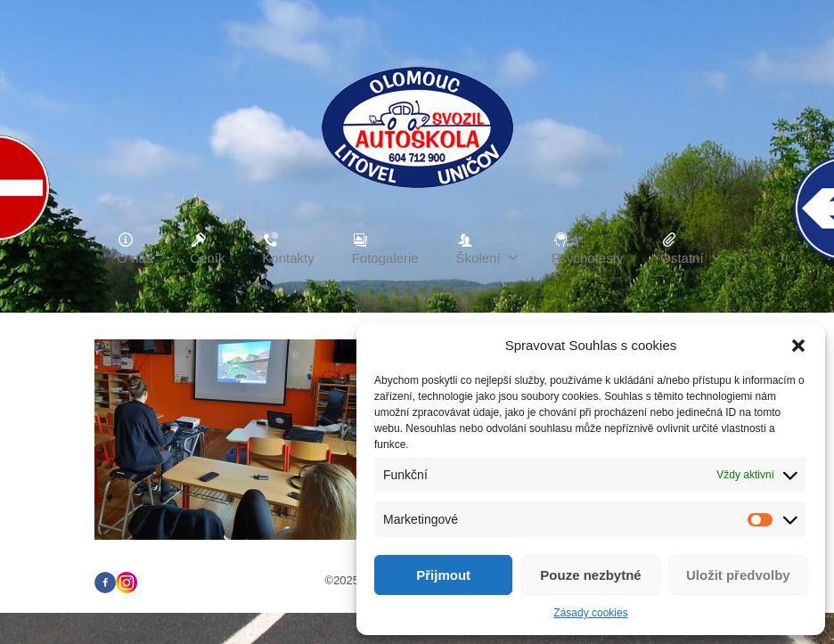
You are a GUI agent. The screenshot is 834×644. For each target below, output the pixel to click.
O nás (135, 249)
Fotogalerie (385, 249)
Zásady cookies (590, 613)
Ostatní (691, 249)
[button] (798, 346)
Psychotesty (588, 249)
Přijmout (443, 575)
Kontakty (288, 249)
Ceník (207, 249)
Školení (487, 249)
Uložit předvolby (738, 575)
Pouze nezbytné (590, 575)
